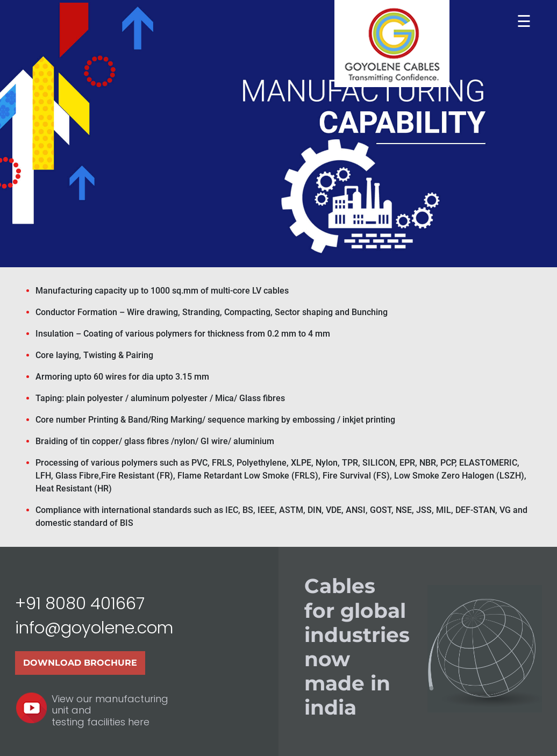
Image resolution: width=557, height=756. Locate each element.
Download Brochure (80, 663)
